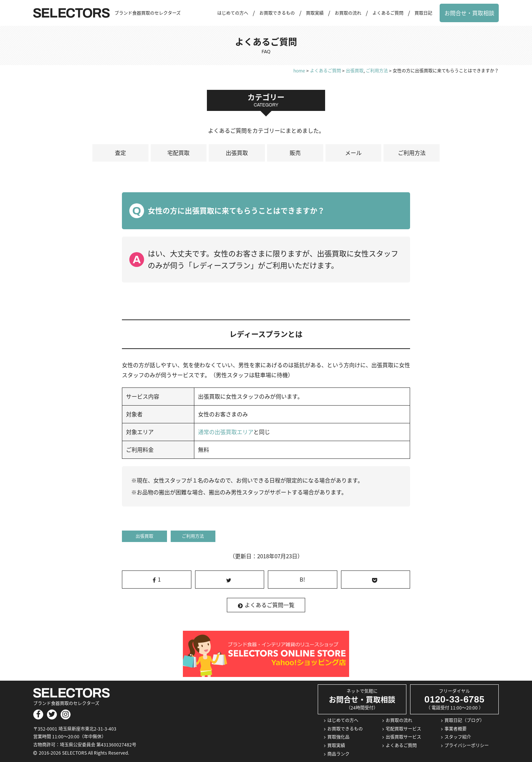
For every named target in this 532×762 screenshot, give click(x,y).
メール (353, 153)
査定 (120, 153)
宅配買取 (178, 153)
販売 (295, 153)
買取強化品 (338, 737)
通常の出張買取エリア (226, 432)
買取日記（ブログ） (464, 720)
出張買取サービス (403, 737)
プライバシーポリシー (467, 745)
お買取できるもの (277, 13)
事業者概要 (456, 729)
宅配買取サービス (403, 729)
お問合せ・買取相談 (469, 13)
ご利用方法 (412, 153)
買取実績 (315, 13)
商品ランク (338, 754)
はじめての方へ (233, 13)
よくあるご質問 (388, 13)
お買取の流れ (348, 13)
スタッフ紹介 (458, 737)
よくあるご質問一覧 (266, 605)
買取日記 (423, 13)
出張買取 (237, 153)
